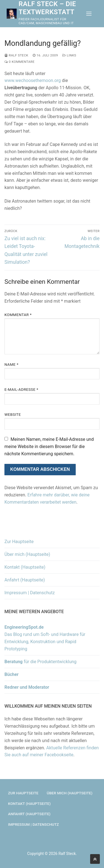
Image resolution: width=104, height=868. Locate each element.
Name (12, 364)
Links (69, 55)
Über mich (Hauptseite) (27, 554)
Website (13, 414)
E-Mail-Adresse (21, 389)
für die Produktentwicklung (40, 662)
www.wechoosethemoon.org (33, 80)
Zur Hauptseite (19, 542)
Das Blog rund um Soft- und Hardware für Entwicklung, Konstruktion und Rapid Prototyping (45, 638)
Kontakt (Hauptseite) (25, 567)
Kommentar (18, 315)
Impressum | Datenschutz (30, 593)
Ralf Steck (16, 55)
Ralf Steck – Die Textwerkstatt (47, 8)
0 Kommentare (19, 62)
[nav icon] (89, 14)
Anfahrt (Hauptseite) (25, 580)
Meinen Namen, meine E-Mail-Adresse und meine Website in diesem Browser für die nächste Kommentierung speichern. (49, 447)
